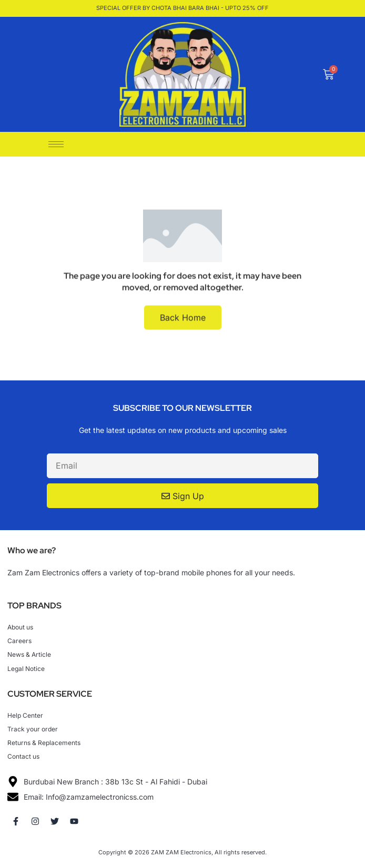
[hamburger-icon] (56, 144)
